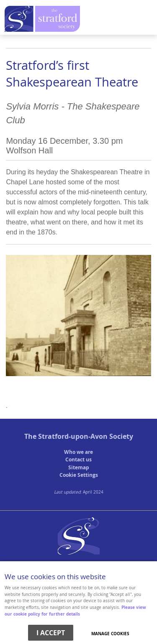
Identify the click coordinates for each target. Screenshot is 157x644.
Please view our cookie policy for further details (75, 611)
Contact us (78, 459)
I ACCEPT (51, 633)
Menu (76, 20)
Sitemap (79, 467)
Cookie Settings (79, 475)
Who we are (78, 452)
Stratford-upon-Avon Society (86, 436)
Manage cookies (110, 634)
